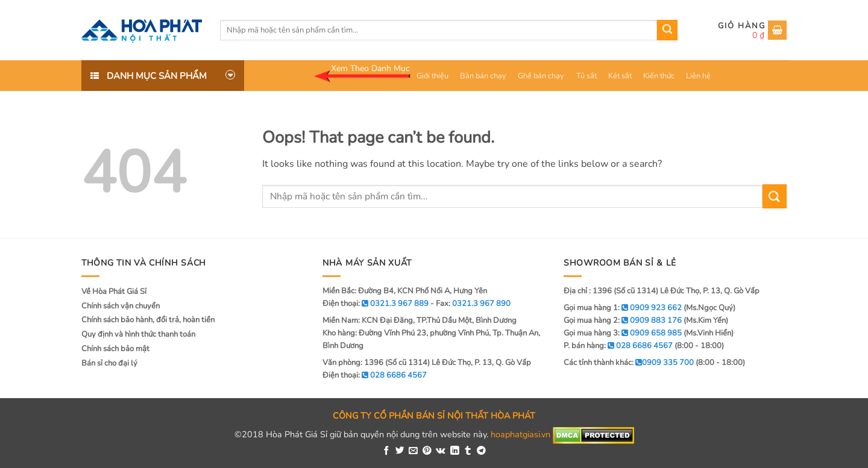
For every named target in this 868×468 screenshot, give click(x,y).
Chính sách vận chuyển (121, 306)
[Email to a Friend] (413, 451)
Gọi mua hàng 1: (623, 308)
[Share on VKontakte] (441, 451)
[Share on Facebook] (387, 451)
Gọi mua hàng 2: (623, 320)
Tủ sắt (587, 76)
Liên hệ (698, 76)
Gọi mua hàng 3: (623, 333)
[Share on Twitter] (400, 451)
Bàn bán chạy (483, 76)
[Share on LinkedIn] (455, 451)
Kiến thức (659, 76)
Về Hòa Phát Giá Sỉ (114, 292)
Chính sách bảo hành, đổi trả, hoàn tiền (148, 320)
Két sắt (620, 76)
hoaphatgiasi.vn (520, 435)
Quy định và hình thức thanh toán (138, 334)
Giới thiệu (432, 76)
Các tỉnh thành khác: (629, 363)
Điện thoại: (375, 375)
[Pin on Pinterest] (427, 451)
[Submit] (667, 30)
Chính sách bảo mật (115, 349)
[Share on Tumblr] (468, 451)
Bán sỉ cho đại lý (109, 363)
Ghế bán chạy (541, 76)
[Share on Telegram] (481, 451)
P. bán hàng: (618, 346)
